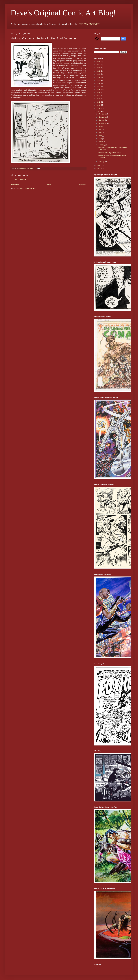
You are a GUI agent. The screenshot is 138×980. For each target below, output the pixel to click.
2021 (99, 74)
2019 (99, 80)
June (101, 133)
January (102, 162)
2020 (99, 77)
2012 (99, 102)
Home (49, 184)
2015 (99, 93)
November (103, 117)
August (101, 126)
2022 (99, 71)
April (100, 139)
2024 (99, 65)
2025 (99, 62)
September (103, 123)
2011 (99, 105)
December (103, 114)
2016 (99, 90)
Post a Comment (20, 180)
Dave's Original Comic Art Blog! (63, 13)
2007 (99, 168)
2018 (99, 83)
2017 (99, 87)
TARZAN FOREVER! (90, 24)
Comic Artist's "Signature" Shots (109, 153)
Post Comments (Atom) (29, 188)
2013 (99, 99)
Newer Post (15, 184)
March (101, 142)
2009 (99, 111)
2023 (99, 68)
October (102, 120)
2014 (99, 96)
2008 (99, 165)
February (102, 145)
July (100, 129)
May (100, 136)
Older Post (82, 184)
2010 (99, 108)
